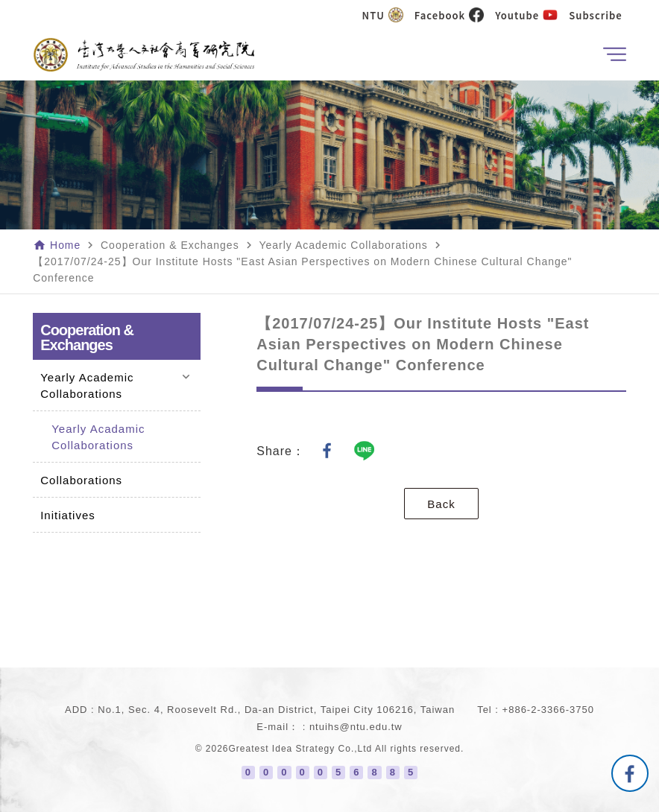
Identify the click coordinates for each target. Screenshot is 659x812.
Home (65, 245)
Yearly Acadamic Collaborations (98, 437)
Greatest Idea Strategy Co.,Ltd (301, 749)
